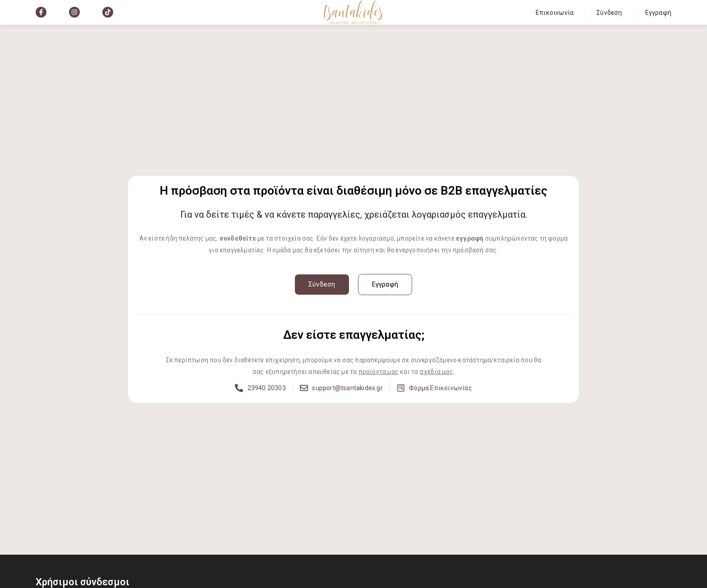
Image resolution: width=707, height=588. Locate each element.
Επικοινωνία (555, 13)
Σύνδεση (609, 13)
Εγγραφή (658, 13)
